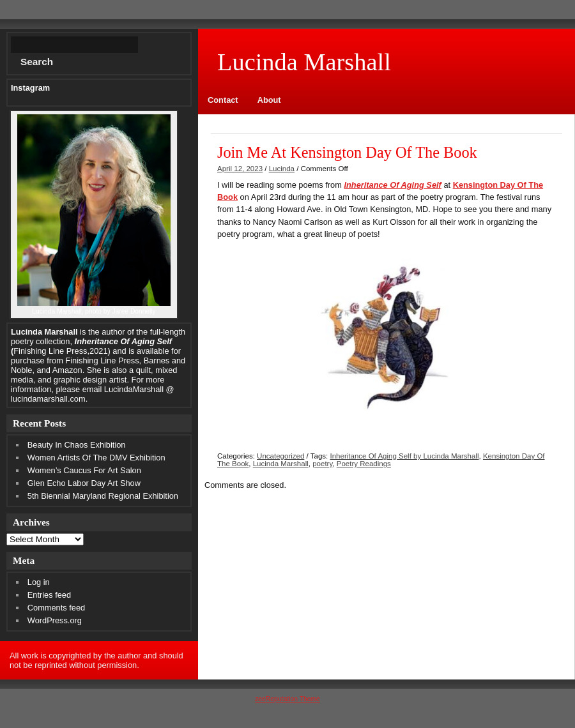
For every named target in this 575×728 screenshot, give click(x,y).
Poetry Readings (364, 464)
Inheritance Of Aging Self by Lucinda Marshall (404, 456)
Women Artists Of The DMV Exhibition (96, 458)
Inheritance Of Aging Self (392, 185)
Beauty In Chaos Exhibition (77, 445)
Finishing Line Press (102, 360)
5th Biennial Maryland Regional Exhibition (103, 496)
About (269, 100)
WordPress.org (55, 620)
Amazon (67, 370)
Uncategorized (280, 456)
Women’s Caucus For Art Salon (84, 470)
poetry (322, 464)
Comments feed (56, 608)
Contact (223, 100)
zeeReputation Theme (287, 699)
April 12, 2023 (240, 169)
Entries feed (49, 595)
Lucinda (282, 169)
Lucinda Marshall (281, 464)
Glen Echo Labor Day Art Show (84, 483)
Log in (39, 582)
